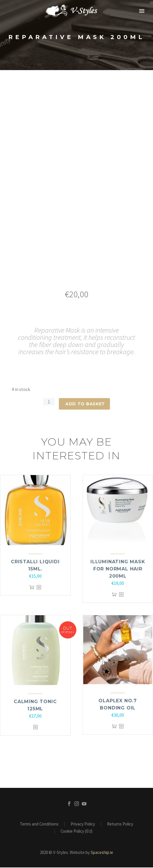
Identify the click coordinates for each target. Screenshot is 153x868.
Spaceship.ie (102, 853)
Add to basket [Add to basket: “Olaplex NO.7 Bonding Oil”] (114, 727)
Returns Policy (120, 825)
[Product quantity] (49, 402)
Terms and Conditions (39, 825)
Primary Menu (142, 11)
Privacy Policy (83, 825)
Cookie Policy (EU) (76, 832)
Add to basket (85, 404)
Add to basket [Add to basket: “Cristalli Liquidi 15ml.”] (32, 588)
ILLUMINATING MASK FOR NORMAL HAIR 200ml (118, 569)
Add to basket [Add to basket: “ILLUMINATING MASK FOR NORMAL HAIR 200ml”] (114, 595)
